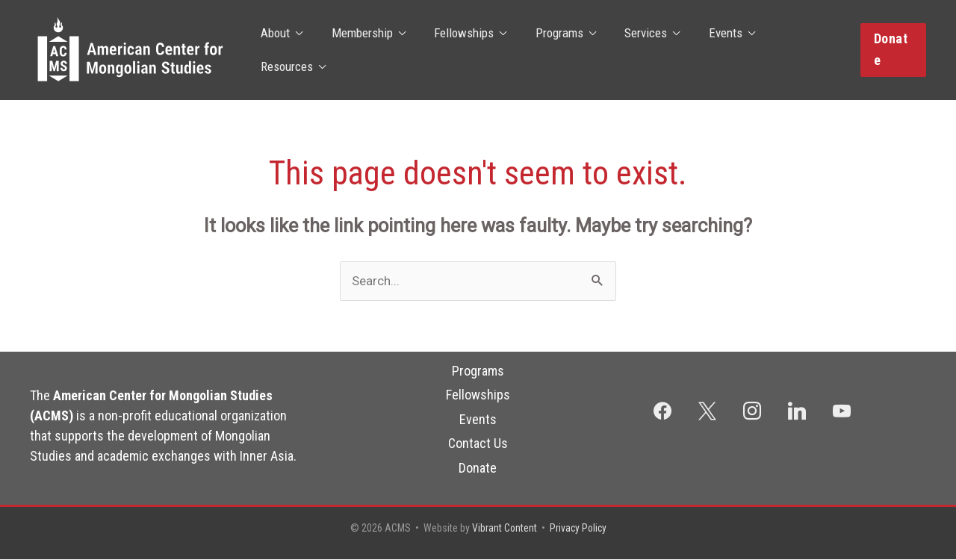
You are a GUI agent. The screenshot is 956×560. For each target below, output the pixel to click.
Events (711, 50)
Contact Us (478, 443)
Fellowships (459, 50)
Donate (478, 468)
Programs (551, 50)
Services (634, 50)
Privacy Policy (578, 529)
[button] (892, 50)
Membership (361, 50)
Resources (792, 50)
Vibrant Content (503, 529)
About (277, 50)
